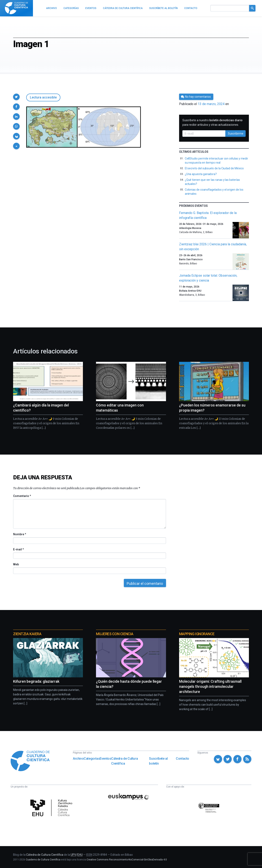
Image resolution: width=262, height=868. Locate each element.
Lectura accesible (43, 97)
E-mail (18, 549)
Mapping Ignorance (197, 634)
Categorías (92, 759)
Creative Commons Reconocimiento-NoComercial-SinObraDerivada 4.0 (127, 860)
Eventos (105, 759)
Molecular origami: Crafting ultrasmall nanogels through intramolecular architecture (210, 686)
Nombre (19, 534)
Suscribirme (236, 134)
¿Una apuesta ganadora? (201, 174)
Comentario (22, 496)
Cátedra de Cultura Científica (124, 761)
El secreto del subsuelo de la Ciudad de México (214, 168)
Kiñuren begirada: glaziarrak (36, 681)
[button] (16, 97)
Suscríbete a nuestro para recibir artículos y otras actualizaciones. (213, 122)
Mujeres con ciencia (115, 634)
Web (16, 564)
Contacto (182, 759)
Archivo (78, 759)
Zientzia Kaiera (27, 634)
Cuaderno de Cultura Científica (43, 860)
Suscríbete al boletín (158, 761)
